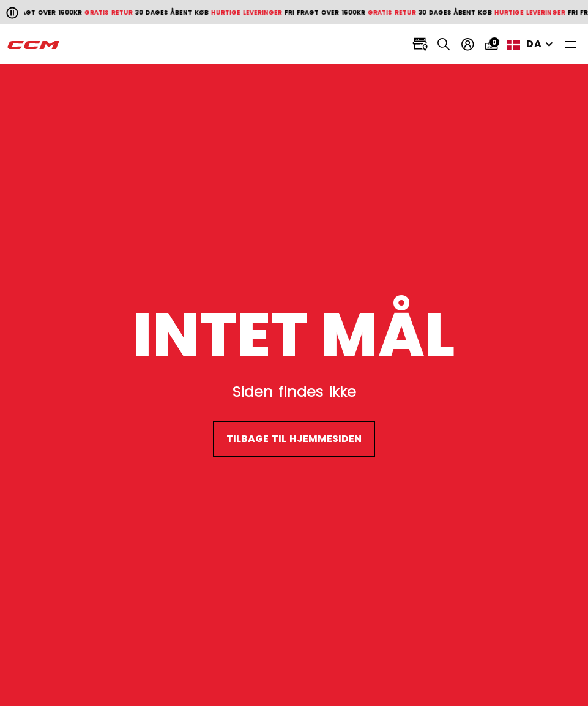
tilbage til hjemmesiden (294, 439)
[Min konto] (468, 44)
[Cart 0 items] (492, 44)
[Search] (444, 44)
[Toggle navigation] (571, 44)
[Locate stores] (420, 44)
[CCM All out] (34, 45)
